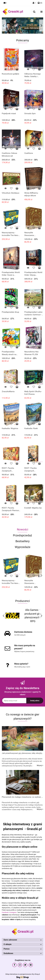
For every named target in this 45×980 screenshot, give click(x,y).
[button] (40, 3)
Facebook (5, 912)
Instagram (13, 912)
